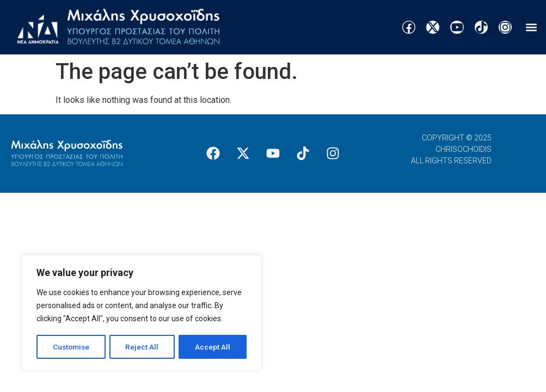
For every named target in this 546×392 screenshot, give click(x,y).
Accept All (213, 347)
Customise (72, 347)
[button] (532, 27)
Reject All (143, 347)
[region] (142, 313)
